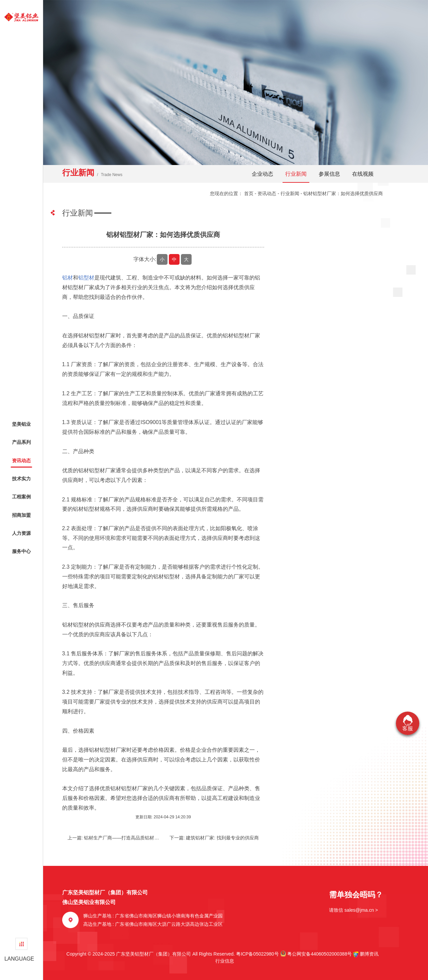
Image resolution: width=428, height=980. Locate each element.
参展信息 (329, 174)
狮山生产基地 (153, 916)
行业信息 (222, 961)
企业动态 (262, 174)
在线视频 (363, 174)
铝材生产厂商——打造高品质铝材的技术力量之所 (135, 838)
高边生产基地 (153, 924)
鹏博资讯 (369, 954)
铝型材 (86, 278)
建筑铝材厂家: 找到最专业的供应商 (222, 838)
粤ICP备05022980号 (257, 954)
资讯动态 (267, 193)
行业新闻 (296, 174)
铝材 (68, 278)
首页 (249, 193)
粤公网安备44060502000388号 (316, 954)
